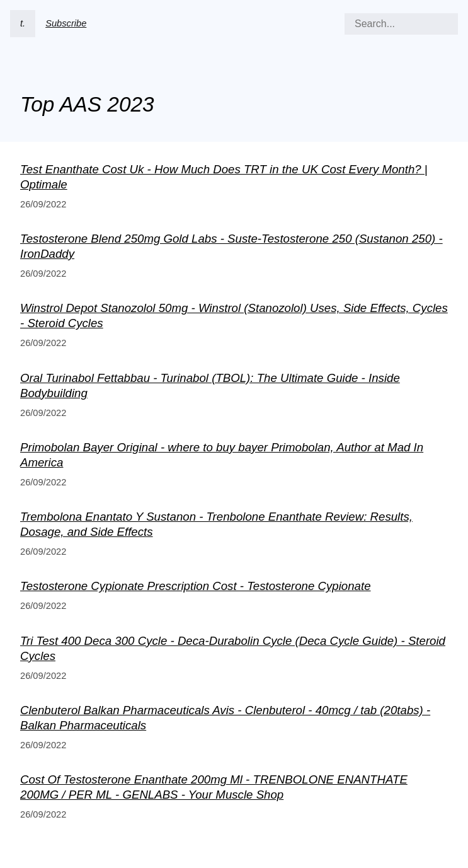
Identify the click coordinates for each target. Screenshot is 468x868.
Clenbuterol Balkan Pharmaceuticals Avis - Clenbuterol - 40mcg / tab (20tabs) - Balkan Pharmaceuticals (225, 718)
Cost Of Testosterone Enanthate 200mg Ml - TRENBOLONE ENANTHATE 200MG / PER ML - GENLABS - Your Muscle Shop (214, 787)
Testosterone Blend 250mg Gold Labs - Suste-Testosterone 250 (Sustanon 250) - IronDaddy (231, 246)
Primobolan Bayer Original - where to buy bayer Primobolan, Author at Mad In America (222, 455)
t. (23, 23)
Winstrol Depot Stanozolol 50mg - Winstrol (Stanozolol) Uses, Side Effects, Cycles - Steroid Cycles (234, 315)
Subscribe (66, 23)
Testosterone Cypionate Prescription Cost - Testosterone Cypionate (196, 586)
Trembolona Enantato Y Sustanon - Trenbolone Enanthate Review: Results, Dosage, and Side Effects (216, 524)
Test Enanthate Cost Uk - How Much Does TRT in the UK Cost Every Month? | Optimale (224, 177)
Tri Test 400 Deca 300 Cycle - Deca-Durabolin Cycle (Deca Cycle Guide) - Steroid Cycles (233, 648)
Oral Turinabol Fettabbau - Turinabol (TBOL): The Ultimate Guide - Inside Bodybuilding (210, 385)
